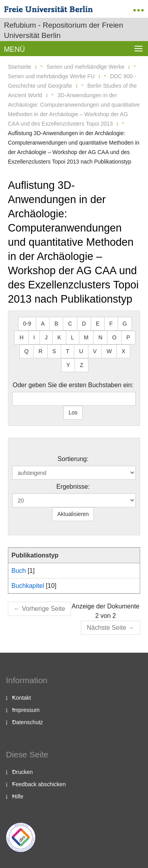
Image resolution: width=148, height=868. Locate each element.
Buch (19, 571)
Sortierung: (73, 459)
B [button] (56, 324)
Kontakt (22, 698)
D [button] (84, 324)
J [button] (46, 337)
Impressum (26, 710)
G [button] (125, 324)
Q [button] (27, 351)
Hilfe (18, 796)
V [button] (95, 351)
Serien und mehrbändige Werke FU (51, 76)
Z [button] (81, 365)
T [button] (68, 351)
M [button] (86, 337)
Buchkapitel (28, 586)
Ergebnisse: (73, 487)
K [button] (59, 337)
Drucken (22, 772)
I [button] (34, 337)
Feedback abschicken (39, 784)
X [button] (123, 351)
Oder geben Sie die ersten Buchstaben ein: (73, 385)
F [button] (111, 324)
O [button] (114, 337)
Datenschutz (28, 722)
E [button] (98, 324)
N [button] (100, 337)
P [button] (128, 337)
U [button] (81, 351)
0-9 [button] (27, 324)
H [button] (21, 337)
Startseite (20, 67)
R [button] (40, 351)
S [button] (54, 351)
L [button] (73, 337)
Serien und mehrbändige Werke (85, 67)
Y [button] (68, 365)
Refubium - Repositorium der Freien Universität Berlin (64, 30)
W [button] (109, 351)
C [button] (70, 324)
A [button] (43, 324)
